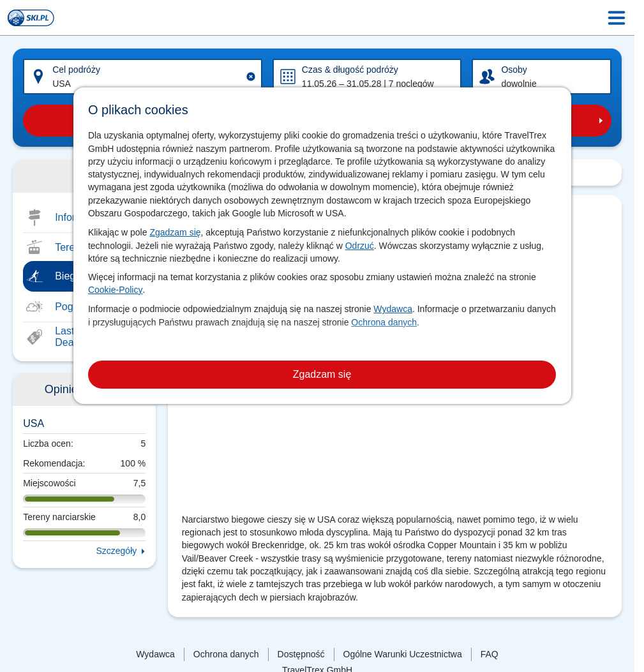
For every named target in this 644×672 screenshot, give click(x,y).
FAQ (490, 654)
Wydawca (393, 309)
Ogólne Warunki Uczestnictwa (403, 654)
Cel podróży (76, 70)
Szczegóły (116, 551)
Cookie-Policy (116, 290)
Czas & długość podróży (350, 70)
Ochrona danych (384, 322)
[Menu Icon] (617, 18)
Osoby (514, 70)
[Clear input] (251, 77)
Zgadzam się (175, 232)
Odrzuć (360, 246)
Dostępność (301, 654)
